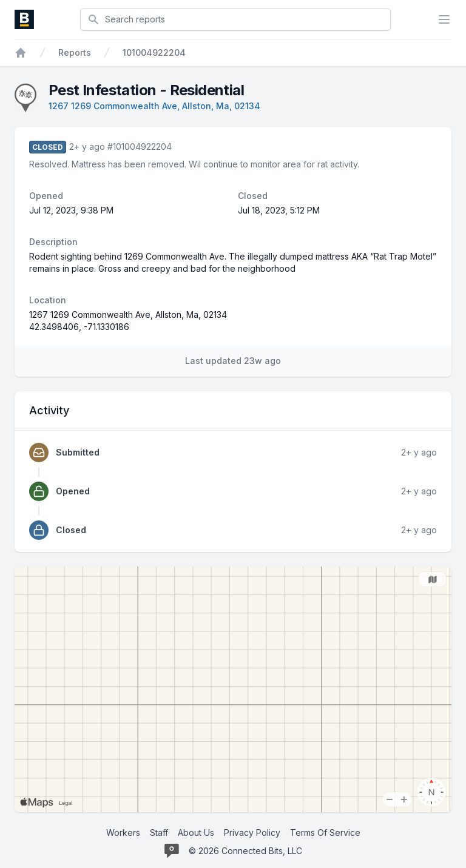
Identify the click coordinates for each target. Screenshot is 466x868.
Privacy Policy (252, 833)
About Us (196, 833)
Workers (123, 833)
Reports (75, 52)
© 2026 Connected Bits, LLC (245, 851)
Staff (159, 833)
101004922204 (154, 52)
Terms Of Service (325, 833)
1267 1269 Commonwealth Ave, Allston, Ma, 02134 (154, 106)
